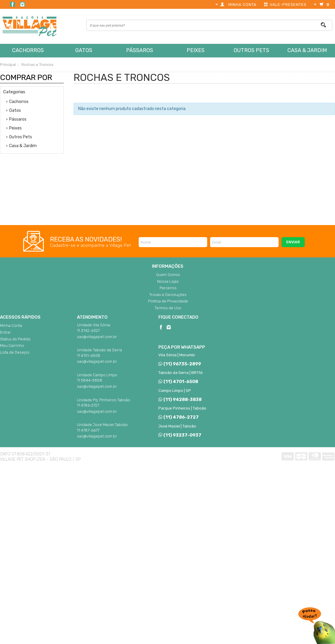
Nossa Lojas (168, 281)
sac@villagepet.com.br (97, 337)
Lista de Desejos (15, 352)
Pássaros (140, 50)
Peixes (196, 50)
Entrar (5, 332)
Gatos (84, 50)
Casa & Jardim (307, 50)
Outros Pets (251, 50)
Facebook (12, 4)
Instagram (22, 4)
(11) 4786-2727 (178, 417)
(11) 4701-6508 (178, 382)
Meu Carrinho (12, 346)
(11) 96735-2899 (180, 364)
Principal (8, 65)
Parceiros (168, 288)
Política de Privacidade (168, 301)
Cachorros (28, 50)
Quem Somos (168, 275)
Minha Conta (11, 326)
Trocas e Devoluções (168, 295)
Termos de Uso (168, 308)
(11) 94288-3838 (180, 400)
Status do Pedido (15, 339)
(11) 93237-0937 (180, 435)
